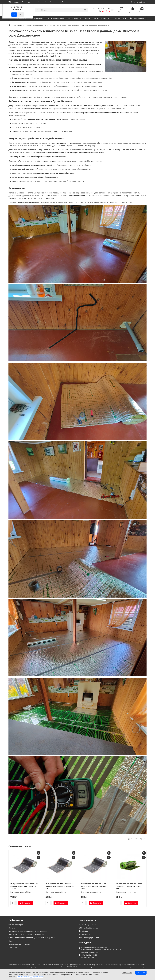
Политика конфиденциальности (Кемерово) (28, 931)
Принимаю (141, 973)
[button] (76, 909)
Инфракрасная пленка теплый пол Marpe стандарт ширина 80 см (60, 887)
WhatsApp (86, 934)
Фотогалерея (137, 19)
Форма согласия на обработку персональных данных (32, 938)
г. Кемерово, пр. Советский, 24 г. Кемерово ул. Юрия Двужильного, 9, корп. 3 (101, 948)
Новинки (120, 19)
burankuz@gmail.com (90, 928)
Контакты (13, 947)
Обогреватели (39, 19)
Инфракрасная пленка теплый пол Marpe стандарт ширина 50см (94, 887)
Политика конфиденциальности (30, 977)
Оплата (40, 2)
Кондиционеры (19, 19)
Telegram (85, 931)
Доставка (32, 2)
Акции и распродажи (79, 19)
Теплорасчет (55, 2)
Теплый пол (57, 19)
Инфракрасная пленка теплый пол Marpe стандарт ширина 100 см (24, 887)
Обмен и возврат (16, 925)
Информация (16, 920)
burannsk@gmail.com (90, 938)
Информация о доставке (19, 944)
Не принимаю (127, 973)
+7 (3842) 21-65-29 (102, 9)
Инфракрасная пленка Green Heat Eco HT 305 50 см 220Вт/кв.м (129, 887)
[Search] (64, 10)
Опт (47, 2)
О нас (24, 2)
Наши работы (102, 19)
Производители (68, 2)
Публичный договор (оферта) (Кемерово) (26, 934)
